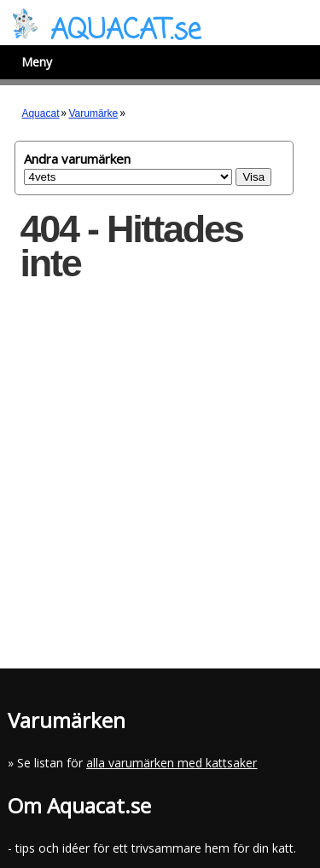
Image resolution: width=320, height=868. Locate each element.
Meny (37, 62)
